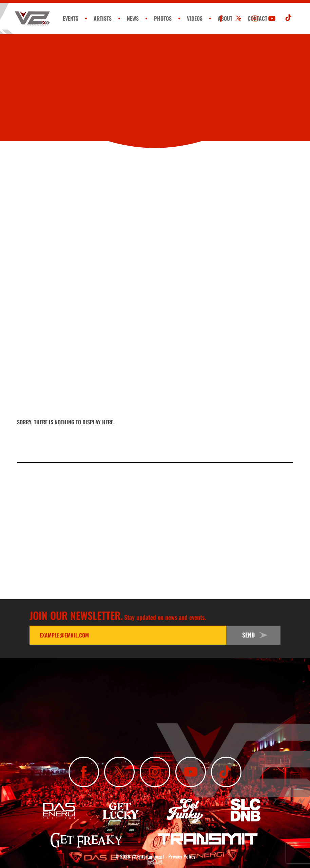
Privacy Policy (182, 856)
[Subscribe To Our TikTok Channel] (289, 19)
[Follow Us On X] (238, 19)
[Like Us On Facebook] (221, 19)
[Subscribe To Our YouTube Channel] (272, 19)
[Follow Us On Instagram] (255, 19)
